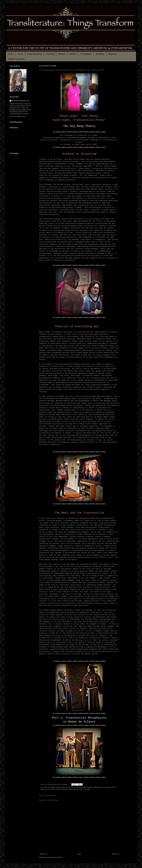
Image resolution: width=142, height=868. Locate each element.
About (20, 54)
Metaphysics (98, 787)
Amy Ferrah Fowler (50, 787)
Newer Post (43, 854)
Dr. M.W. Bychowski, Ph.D (21, 101)
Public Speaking (34, 54)
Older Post (116, 854)
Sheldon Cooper (55, 789)
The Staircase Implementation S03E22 (71, 532)
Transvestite (87, 789)
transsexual (79, 789)
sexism (48, 789)
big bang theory (60, 787)
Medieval (112, 54)
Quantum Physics (111, 787)
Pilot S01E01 (67, 527)
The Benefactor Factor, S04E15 (69, 164)
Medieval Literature (88, 787)
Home (11, 54)
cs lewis (68, 787)
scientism (43, 789)
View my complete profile (17, 116)
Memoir (62, 54)
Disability (100, 54)
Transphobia (72, 789)
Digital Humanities (16, 59)
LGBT (72, 787)
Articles (73, 54)
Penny (104, 787)
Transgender (86, 54)
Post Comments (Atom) (55, 857)
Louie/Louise (78, 787)
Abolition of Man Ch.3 (55, 240)
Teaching (50, 54)
